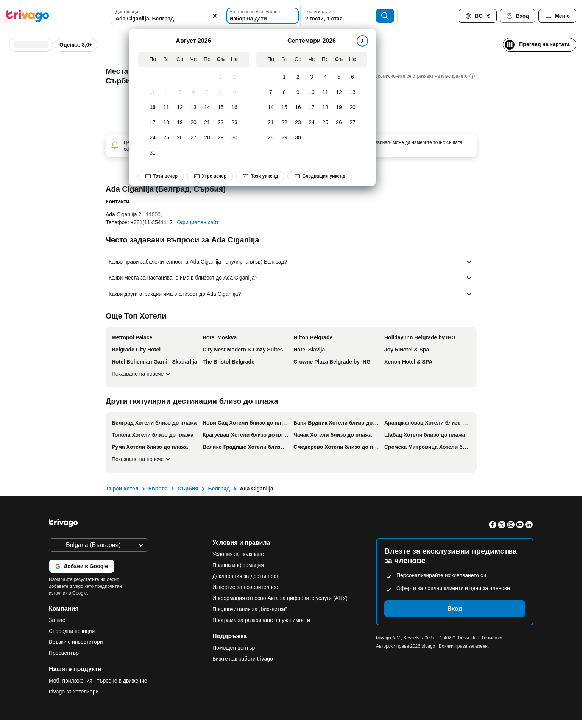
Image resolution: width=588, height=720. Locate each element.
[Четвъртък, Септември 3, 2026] (312, 77)
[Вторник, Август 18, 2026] (166, 123)
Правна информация (238, 565)
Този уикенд (260, 176)
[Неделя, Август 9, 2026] (234, 92)
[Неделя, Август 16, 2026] (234, 108)
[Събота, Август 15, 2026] (221, 108)
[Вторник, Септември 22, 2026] (284, 123)
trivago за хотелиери (74, 692)
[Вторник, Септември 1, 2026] (284, 77)
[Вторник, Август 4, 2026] (166, 92)
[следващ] (362, 41)
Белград (219, 489)
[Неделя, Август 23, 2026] (234, 123)
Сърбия (188, 489)
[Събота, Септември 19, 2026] (339, 108)
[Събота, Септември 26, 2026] (339, 123)
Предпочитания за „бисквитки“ (250, 609)
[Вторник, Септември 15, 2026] (284, 108)
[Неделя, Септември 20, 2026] (352, 108)
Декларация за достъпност (246, 576)
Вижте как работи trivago (243, 659)
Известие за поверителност (246, 587)
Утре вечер (210, 176)
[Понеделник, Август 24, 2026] (153, 138)
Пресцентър (64, 653)
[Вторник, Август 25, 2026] (166, 138)
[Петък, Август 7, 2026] (207, 92)
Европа (158, 489)
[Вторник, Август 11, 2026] (166, 108)
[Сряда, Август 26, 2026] (180, 138)
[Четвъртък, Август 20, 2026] (193, 123)
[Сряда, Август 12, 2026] (180, 108)
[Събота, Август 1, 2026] (221, 77)
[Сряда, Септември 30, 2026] (298, 138)
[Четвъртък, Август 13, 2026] (193, 108)
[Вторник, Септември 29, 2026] (284, 138)
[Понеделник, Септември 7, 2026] (271, 92)
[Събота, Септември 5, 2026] (339, 77)
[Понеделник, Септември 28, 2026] (271, 138)
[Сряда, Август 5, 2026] (180, 92)
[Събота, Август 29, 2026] (221, 138)
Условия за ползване (238, 554)
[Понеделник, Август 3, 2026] (153, 92)
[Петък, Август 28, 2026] (207, 138)
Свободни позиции (72, 631)
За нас (57, 620)
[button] (168, 16)
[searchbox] (168, 19)
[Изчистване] (215, 16)
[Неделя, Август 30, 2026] (234, 138)
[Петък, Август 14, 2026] (207, 108)
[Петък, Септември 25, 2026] (325, 123)
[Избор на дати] (263, 16)
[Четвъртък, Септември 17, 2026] (312, 108)
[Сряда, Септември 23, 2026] (298, 123)
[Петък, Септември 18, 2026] (325, 108)
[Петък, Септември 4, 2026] (325, 77)
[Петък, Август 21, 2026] (207, 123)
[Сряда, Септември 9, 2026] (298, 92)
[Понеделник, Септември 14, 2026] (271, 108)
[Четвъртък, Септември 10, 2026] (312, 92)
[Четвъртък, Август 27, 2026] (193, 138)
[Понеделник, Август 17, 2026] (153, 123)
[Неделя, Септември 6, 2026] (352, 77)
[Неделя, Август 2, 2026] (234, 77)
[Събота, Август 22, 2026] (221, 123)
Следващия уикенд (320, 176)
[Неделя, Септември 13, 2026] (352, 92)
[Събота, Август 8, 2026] (221, 92)
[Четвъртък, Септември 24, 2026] (312, 123)
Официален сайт (198, 222)
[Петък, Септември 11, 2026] (325, 92)
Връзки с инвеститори (76, 642)
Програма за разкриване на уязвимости (261, 620)
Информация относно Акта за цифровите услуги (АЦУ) (280, 598)
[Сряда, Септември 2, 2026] (298, 77)
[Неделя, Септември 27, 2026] (352, 123)
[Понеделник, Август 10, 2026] (153, 108)
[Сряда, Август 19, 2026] (180, 123)
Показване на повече (142, 374)
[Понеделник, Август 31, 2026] (153, 153)
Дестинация (128, 12)
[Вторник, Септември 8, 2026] (284, 92)
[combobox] (168, 16)
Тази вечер (161, 176)
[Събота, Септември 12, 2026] (339, 92)
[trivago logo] (28, 16)
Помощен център (234, 648)
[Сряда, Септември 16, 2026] (298, 108)
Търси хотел (122, 489)
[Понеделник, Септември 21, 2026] (271, 123)
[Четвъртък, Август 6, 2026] (193, 92)
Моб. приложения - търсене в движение (98, 681)
